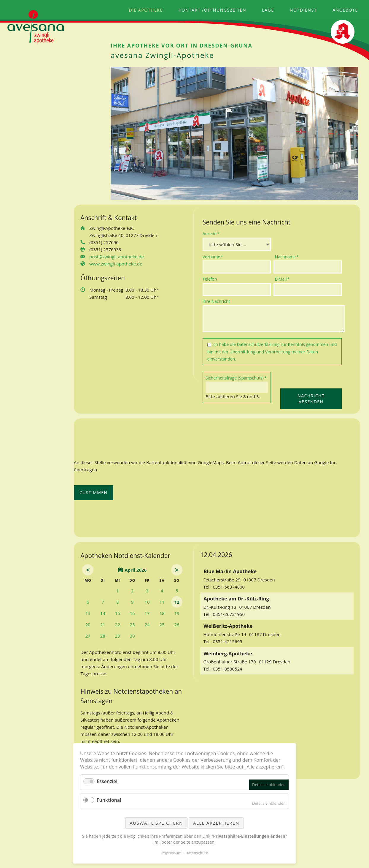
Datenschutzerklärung (258, 344)
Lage (268, 10)
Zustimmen (94, 493)
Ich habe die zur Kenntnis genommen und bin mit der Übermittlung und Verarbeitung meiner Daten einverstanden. (272, 352)
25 (162, 624)
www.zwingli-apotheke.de (116, 264)
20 (88, 624)
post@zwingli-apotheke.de (117, 257)
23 (132, 624)
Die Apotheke (146, 10)
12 (177, 602)
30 (132, 636)
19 (177, 613)
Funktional (109, 800)
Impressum (172, 853)
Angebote (345, 10)
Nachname (287, 257)
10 (147, 602)
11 (162, 602)
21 (103, 624)
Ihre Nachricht (216, 301)
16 (132, 613)
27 (88, 636)
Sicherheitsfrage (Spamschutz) (236, 378)
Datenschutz (197, 853)
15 (118, 613)
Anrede (212, 233)
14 (103, 613)
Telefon (210, 279)
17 (147, 613)
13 (88, 613)
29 (118, 636)
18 (162, 613)
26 (177, 624)
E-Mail (284, 279)
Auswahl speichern (156, 823)
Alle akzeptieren (216, 823)
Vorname (213, 257)
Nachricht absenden (311, 399)
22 (118, 624)
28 (103, 636)
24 (147, 624)
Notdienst (303, 10)
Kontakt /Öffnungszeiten (212, 10)
